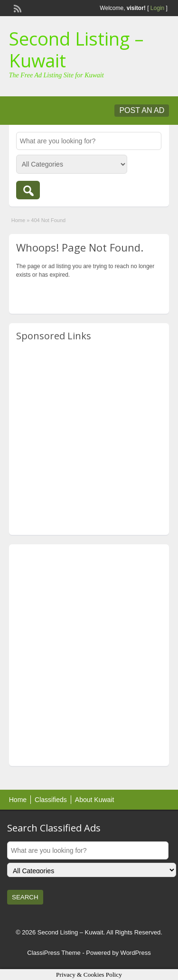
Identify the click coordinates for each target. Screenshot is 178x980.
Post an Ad (142, 110)
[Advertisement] (89, 439)
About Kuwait (95, 800)
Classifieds (51, 800)
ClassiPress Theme (54, 953)
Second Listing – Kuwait (76, 49)
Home (18, 220)
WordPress (136, 953)
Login (157, 8)
